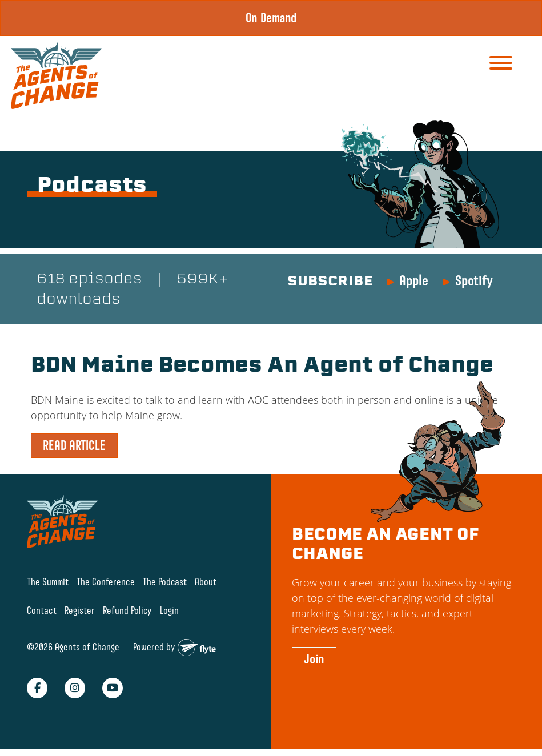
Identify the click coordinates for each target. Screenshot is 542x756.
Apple (414, 280)
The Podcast (165, 582)
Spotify (474, 280)
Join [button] (314, 659)
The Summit (48, 582)
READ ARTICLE (74, 445)
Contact (42, 610)
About (206, 582)
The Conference (106, 582)
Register (80, 610)
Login (169, 610)
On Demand (271, 18)
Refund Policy (127, 610)
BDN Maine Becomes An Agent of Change (262, 367)
